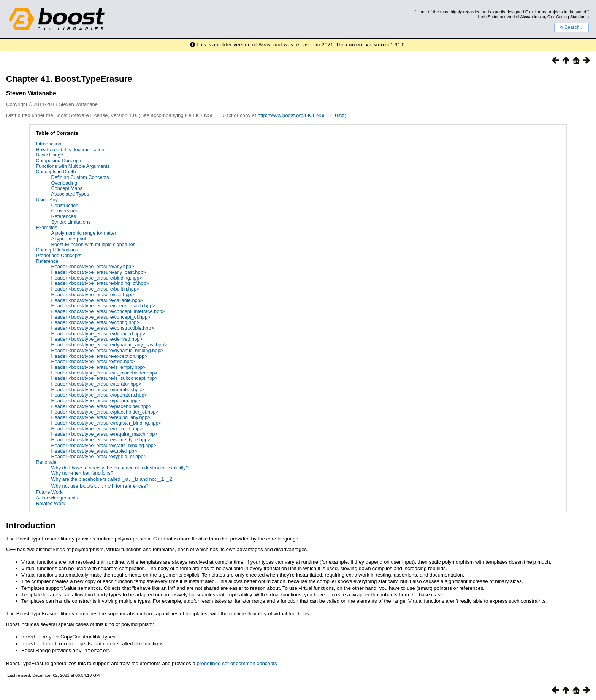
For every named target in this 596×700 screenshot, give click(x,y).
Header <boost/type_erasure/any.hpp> (92, 266)
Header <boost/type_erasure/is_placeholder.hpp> (104, 373)
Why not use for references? (100, 487)
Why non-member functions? (82, 473)
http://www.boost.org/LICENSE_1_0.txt (301, 115)
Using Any (47, 200)
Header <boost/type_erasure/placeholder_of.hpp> (105, 412)
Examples (46, 227)
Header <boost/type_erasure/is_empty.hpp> (98, 367)
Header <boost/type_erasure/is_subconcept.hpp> (104, 378)
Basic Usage (49, 155)
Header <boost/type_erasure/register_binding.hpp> (106, 423)
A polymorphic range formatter (83, 233)
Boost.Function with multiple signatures (93, 244)
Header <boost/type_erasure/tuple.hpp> (94, 451)
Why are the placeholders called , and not (112, 480)
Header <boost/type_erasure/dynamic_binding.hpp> (107, 350)
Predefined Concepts (59, 255)
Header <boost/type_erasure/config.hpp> (95, 322)
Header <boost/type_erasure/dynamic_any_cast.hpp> (109, 345)
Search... (571, 27)
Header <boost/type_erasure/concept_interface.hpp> (108, 311)
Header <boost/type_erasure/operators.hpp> (99, 395)
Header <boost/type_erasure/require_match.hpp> (104, 434)
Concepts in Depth (56, 171)
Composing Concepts (59, 160)
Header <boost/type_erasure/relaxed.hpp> (97, 429)
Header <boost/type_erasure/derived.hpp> (97, 339)
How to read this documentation (70, 149)
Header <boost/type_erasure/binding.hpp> (97, 278)
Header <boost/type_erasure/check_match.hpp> (103, 306)
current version (365, 44)
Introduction (48, 144)
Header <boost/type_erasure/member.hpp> (97, 390)
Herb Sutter (488, 17)
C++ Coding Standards (568, 17)
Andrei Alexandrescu (526, 17)
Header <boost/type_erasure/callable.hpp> (97, 300)
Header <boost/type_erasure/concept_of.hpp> (101, 317)
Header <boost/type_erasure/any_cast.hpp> (98, 272)
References (63, 216)
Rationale (46, 462)
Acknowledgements (57, 498)
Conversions (64, 211)
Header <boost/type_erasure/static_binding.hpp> (104, 445)
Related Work (50, 503)
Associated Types (70, 194)
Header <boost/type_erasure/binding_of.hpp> (100, 283)
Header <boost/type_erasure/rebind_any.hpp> (101, 417)
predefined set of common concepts (237, 662)
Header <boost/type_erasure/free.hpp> (93, 361)
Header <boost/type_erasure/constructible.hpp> (102, 328)
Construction (65, 205)
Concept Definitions (57, 250)
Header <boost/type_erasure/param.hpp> (96, 401)
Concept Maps (67, 188)
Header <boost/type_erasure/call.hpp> (92, 295)
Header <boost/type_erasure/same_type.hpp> (101, 440)
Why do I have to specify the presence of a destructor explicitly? (120, 468)
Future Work (49, 492)
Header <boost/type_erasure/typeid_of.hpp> (98, 456)
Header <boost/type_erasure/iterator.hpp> (96, 384)
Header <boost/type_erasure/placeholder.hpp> (101, 406)
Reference (47, 261)
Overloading (64, 183)
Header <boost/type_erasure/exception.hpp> (99, 356)
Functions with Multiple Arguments (73, 166)
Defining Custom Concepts (80, 177)
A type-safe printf (69, 239)
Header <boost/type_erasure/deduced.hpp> (98, 334)
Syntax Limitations (71, 222)
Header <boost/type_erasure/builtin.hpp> (95, 289)
